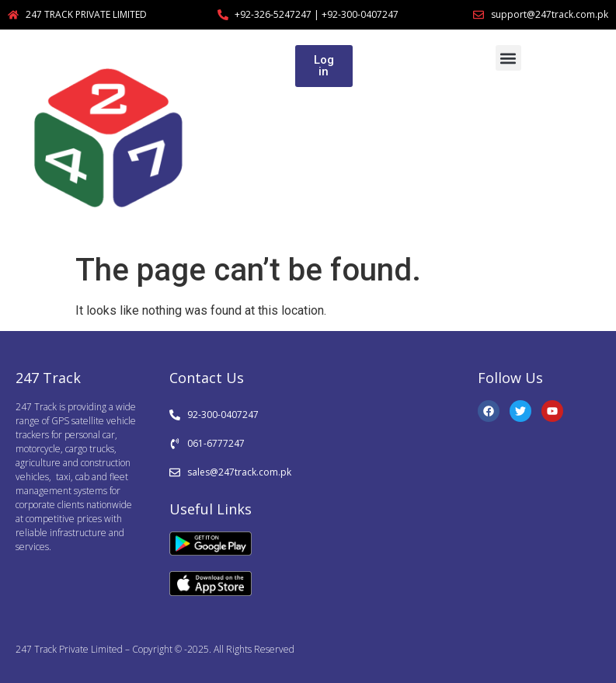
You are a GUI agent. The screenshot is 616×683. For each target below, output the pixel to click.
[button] (508, 58)
